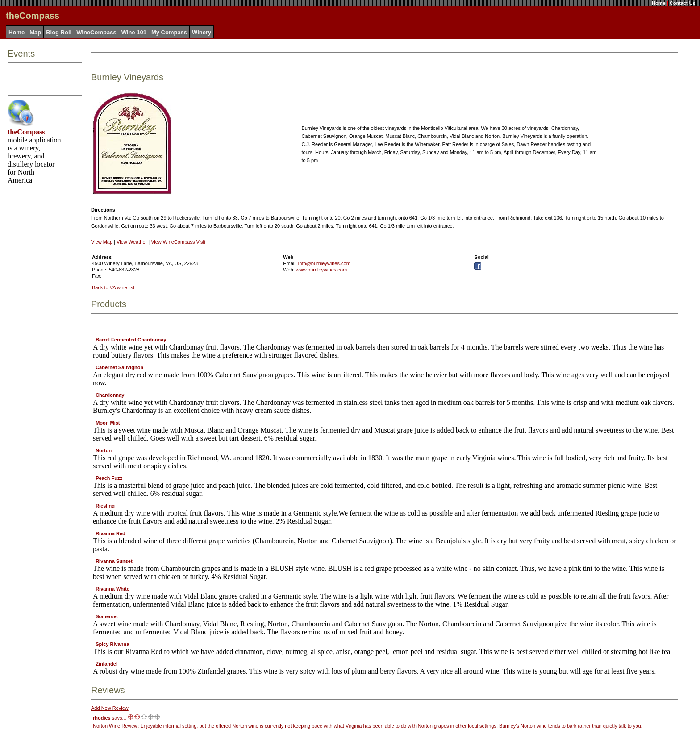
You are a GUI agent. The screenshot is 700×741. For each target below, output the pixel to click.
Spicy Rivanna (112, 644)
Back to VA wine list (113, 287)
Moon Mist (108, 423)
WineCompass (96, 32)
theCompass (26, 132)
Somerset (107, 616)
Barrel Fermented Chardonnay (131, 340)
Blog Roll (59, 32)
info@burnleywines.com (324, 263)
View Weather (132, 242)
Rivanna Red (110, 533)
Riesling (105, 506)
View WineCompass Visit (178, 242)
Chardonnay (110, 395)
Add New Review (110, 708)
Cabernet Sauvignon (119, 367)
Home (659, 3)
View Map (102, 242)
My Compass (169, 32)
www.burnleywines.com (321, 270)
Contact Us (683, 3)
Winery (202, 32)
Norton (104, 450)
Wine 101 (134, 32)
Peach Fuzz (109, 478)
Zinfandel (106, 664)
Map (35, 32)
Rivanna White (112, 589)
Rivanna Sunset (114, 561)
